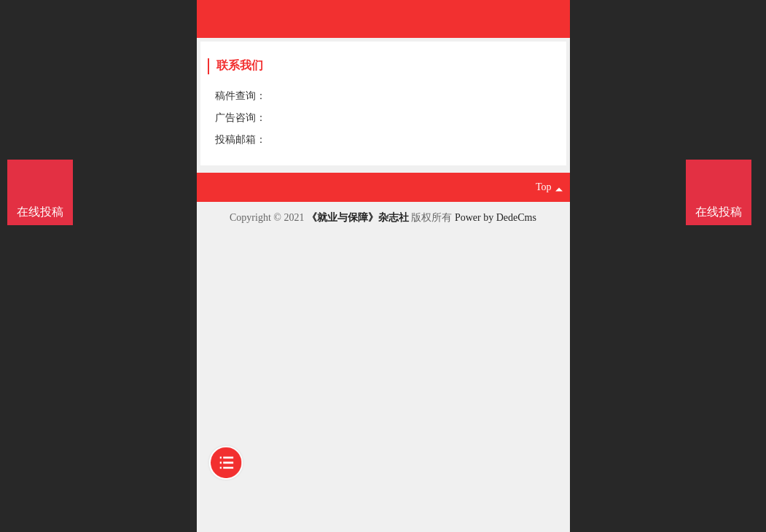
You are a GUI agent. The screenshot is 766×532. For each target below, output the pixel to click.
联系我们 (240, 65)
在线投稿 (719, 212)
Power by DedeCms (496, 218)
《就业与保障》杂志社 (358, 218)
